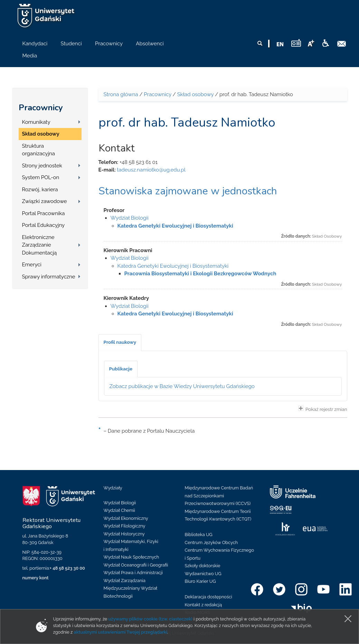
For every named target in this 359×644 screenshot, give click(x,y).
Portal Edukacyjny (44, 225)
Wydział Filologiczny (125, 526)
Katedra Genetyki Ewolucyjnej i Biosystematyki (175, 226)
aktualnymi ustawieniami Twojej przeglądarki (121, 632)
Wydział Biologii (130, 218)
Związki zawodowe (45, 201)
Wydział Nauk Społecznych (131, 557)
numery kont (36, 578)
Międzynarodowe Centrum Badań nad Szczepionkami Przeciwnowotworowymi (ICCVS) (219, 496)
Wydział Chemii (119, 510)
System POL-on (41, 177)
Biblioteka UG (199, 535)
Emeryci (32, 265)
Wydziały (113, 488)
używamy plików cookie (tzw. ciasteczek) (151, 619)
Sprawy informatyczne (49, 277)
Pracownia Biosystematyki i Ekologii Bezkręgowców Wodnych (200, 274)
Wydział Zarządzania (125, 581)
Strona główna (121, 94)
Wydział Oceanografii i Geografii (136, 565)
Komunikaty (36, 122)
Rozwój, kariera (40, 190)
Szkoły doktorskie (203, 566)
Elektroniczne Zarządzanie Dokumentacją (40, 245)
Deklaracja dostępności (209, 597)
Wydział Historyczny (124, 534)
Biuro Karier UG (200, 581)
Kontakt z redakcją (204, 605)
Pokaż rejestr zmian (323, 409)
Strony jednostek (42, 166)
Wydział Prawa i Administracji (133, 573)
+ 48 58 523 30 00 (67, 568)
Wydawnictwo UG (203, 574)
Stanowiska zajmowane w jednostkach (188, 191)
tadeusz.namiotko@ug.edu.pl (151, 170)
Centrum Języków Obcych (211, 542)
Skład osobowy (41, 134)
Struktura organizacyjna (39, 150)
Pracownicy (41, 108)
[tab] (120, 342)
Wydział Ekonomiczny (126, 518)
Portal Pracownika (44, 213)
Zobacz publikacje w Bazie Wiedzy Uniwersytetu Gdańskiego (182, 386)
